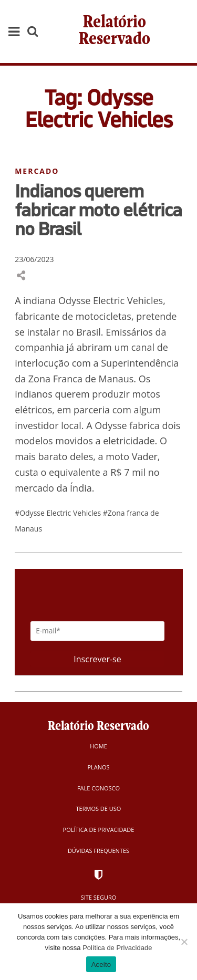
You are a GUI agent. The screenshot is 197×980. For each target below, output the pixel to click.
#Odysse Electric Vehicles (59, 513)
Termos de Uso (99, 809)
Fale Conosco (98, 788)
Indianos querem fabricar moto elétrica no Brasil (98, 210)
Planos (98, 767)
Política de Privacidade (99, 830)
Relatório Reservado (115, 31)
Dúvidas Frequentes (98, 851)
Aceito (101, 965)
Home (98, 746)
